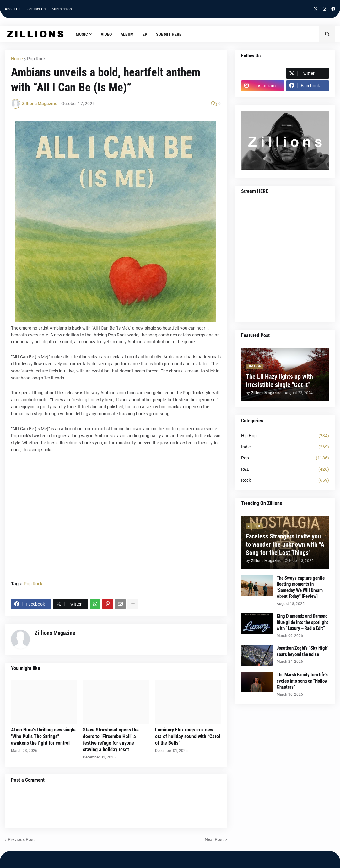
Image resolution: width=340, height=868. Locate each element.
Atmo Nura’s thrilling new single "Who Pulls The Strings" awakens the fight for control (43, 736)
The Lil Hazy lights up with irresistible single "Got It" (279, 381)
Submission (62, 9)
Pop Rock (36, 59)
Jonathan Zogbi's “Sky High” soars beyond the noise (303, 651)
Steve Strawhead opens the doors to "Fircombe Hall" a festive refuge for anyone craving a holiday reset (111, 739)
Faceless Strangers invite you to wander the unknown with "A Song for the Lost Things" (285, 544)
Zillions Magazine (55, 633)
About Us (13, 9)
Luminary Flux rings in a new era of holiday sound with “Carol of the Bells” (188, 736)
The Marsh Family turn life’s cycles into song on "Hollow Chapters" (302, 681)
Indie (285, 447)
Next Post (214, 839)
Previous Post (21, 839)
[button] (327, 34)
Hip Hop (285, 436)
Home (17, 59)
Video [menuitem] (106, 34)
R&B (285, 469)
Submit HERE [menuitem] (169, 34)
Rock (285, 480)
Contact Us (36, 9)
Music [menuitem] (82, 34)
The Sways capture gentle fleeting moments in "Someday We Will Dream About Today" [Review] (301, 587)
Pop (285, 458)
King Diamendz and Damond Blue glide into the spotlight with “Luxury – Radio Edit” (302, 622)
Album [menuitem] (127, 34)
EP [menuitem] (145, 34)
